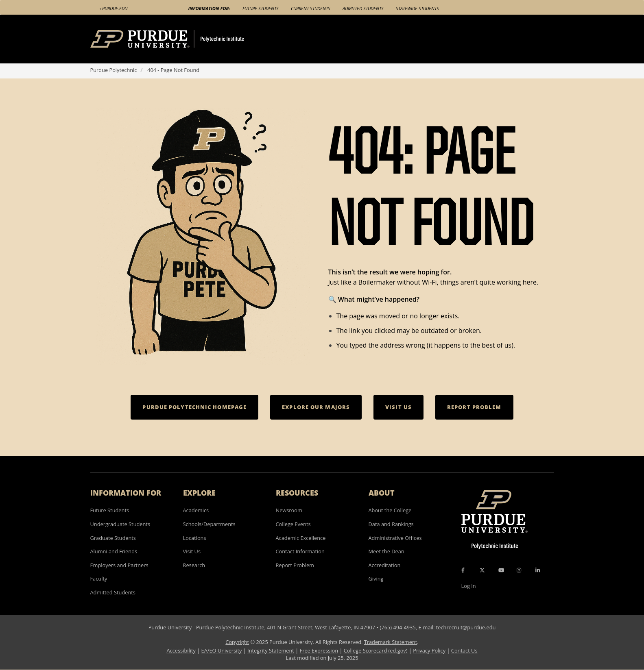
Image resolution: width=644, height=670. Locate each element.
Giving (376, 579)
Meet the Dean (386, 551)
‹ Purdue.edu (114, 8)
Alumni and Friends (114, 551)
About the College (390, 510)
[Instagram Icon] (519, 570)
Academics (196, 510)
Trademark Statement (391, 642)
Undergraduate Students (120, 524)
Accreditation (385, 565)
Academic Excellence (301, 538)
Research (194, 565)
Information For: (209, 8)
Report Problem (295, 565)
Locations (195, 538)
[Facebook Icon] (463, 570)
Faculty (99, 579)
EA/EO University (222, 650)
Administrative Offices (395, 538)
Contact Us (464, 650)
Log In (469, 586)
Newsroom (289, 510)
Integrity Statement (271, 650)
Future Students (261, 8)
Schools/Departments (209, 524)
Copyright (237, 642)
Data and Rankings (391, 524)
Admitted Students (363, 8)
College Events (293, 524)
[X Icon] (483, 570)
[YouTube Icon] (501, 570)
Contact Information (300, 551)
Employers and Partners (119, 565)
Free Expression (319, 650)
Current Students (311, 8)
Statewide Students (417, 8)
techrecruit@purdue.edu (466, 627)
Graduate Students (113, 538)
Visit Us (192, 551)
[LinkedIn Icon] (538, 570)
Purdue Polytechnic (114, 70)
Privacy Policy (429, 650)
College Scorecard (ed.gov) (376, 650)
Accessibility (181, 650)
